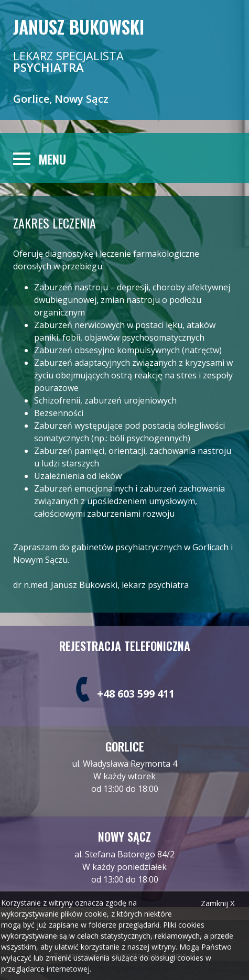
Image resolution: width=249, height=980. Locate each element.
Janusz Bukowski (79, 26)
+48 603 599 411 (136, 694)
